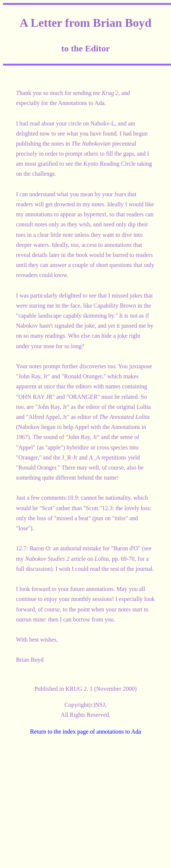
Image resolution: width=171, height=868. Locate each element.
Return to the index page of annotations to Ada (86, 732)
